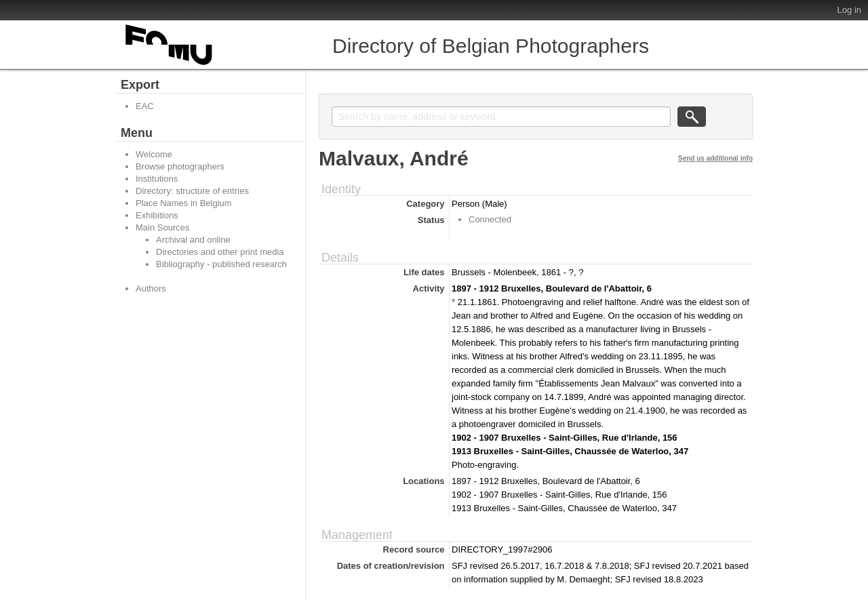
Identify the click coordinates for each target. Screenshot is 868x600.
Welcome (154, 154)
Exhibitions (157, 215)
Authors (151, 288)
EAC (145, 106)
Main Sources (162, 227)
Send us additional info (715, 158)
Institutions (157, 179)
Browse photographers (180, 166)
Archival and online (193, 240)
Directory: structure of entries (192, 191)
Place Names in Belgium (184, 203)
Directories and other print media (220, 252)
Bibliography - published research (221, 264)
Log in (849, 10)
